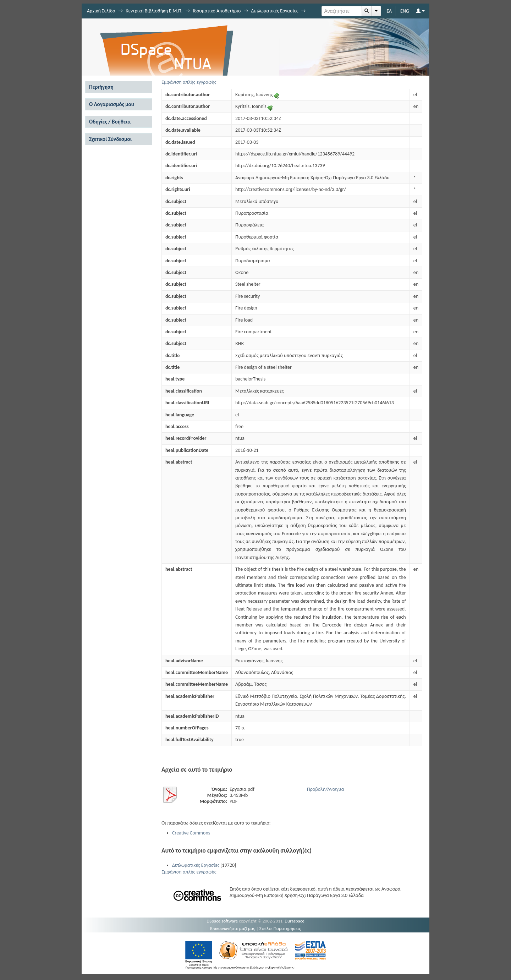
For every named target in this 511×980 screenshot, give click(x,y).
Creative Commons (191, 833)
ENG (405, 11)
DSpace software (222, 921)
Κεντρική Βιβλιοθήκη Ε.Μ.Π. (154, 11)
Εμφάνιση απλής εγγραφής (189, 82)
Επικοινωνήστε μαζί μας (233, 928)
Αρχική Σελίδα (101, 11)
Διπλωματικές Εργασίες (274, 11)
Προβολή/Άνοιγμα (326, 789)
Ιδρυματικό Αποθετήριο (217, 11)
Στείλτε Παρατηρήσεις (280, 928)
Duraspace (295, 921)
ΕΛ (389, 11)
